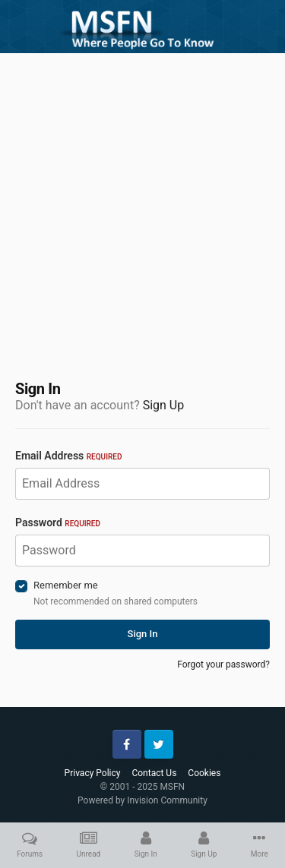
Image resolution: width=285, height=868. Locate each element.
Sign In (143, 634)
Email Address (68, 456)
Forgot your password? (223, 664)
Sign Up (164, 405)
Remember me (66, 585)
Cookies (204, 773)
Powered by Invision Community (142, 800)
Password (58, 522)
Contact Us (154, 773)
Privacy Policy (93, 773)
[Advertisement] (142, 207)
